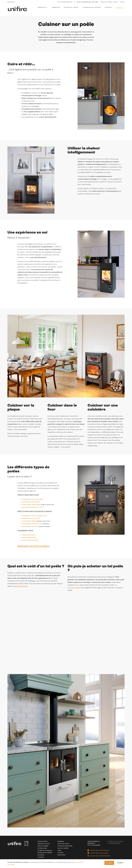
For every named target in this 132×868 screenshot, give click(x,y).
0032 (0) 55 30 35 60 (116, 842)
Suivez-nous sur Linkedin (98, 852)
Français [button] (12, 2)
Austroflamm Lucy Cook (30, 520)
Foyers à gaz (42, 848)
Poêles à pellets (44, 844)
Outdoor (41, 855)
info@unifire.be (114, 843)
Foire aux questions (65, 846)
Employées (61, 855)
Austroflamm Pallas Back (31, 506)
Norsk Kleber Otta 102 (30, 528)
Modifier (120, 863)
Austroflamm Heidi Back (31, 503)
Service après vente (109, 2)
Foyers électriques (45, 851)
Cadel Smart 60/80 (29, 539)
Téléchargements (65, 2)
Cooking (41, 857)
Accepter (109, 863)
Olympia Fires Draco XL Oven (33, 508)
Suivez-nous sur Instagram (99, 854)
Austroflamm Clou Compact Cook (34, 517)
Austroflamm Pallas (29, 522)
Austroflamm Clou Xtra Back (32, 500)
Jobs (59, 851)
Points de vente (72, 8)
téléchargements (21, 588)
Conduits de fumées (45, 853)
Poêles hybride (43, 846)
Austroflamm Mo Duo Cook (32, 525)
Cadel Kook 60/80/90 (30, 541)
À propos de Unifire (92, 8)
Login (122, 2)
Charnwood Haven (28, 536)
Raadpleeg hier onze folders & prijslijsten (33, 547)
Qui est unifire (63, 848)
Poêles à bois (42, 842)
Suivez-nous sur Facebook (99, 850)
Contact (109, 8)
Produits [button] (43, 8)
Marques (56, 8)
